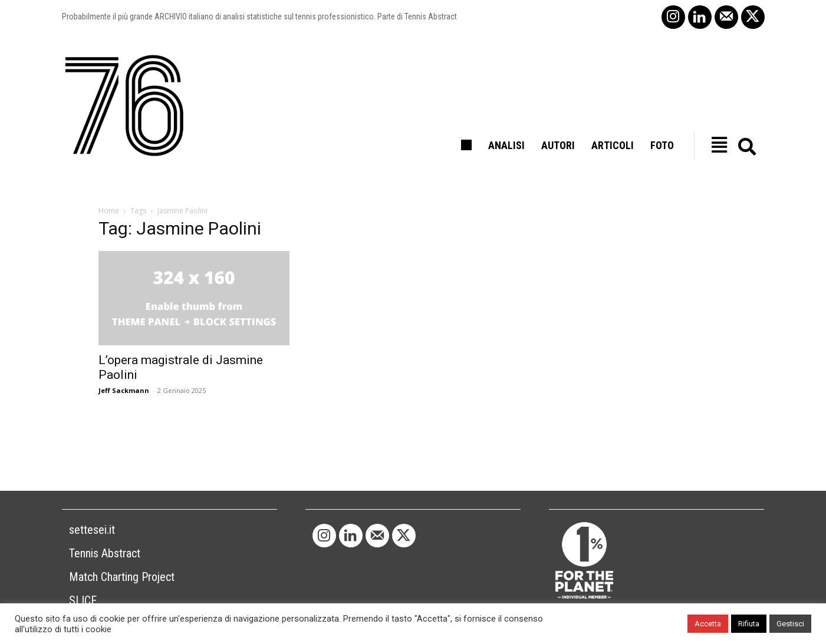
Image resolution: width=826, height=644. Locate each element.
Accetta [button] (708, 624)
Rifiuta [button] (749, 624)
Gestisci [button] (790, 624)
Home (109, 211)
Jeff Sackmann (124, 390)
